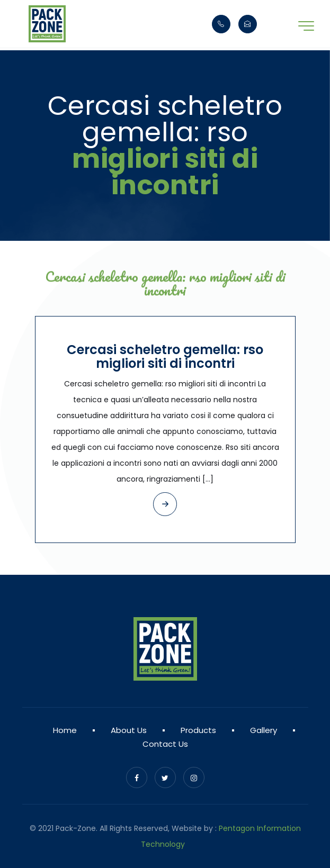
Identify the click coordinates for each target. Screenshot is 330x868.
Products (198, 730)
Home (65, 730)
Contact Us (165, 744)
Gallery (264, 730)
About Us (129, 730)
